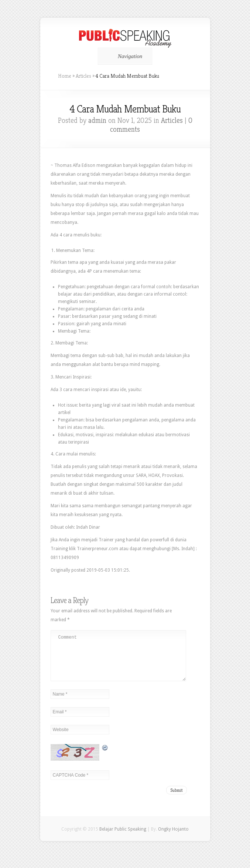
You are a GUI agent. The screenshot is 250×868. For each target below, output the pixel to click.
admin (97, 120)
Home (65, 76)
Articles (83, 76)
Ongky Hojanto (173, 838)
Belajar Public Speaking (123, 838)
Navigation (124, 56)
